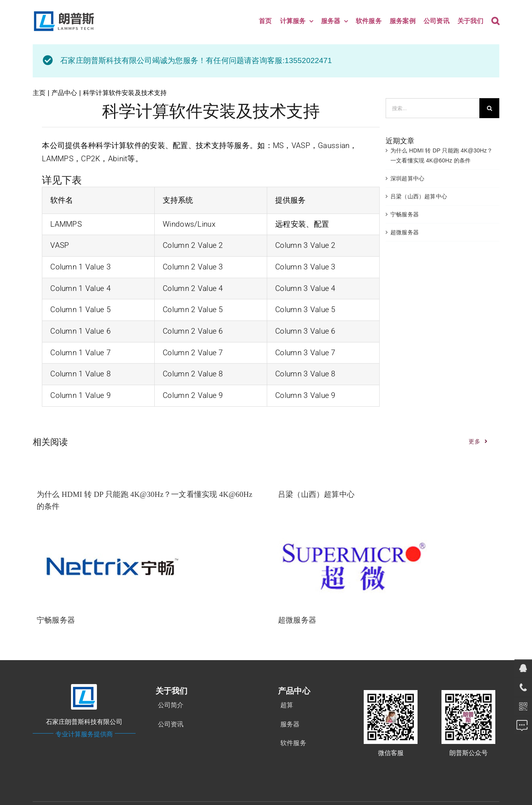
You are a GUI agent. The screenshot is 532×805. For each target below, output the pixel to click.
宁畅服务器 (405, 214)
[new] (66, 12)
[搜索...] (432, 108)
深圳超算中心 (407, 178)
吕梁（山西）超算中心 (419, 196)
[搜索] (489, 108)
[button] (495, 21)
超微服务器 (405, 232)
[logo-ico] (84, 687)
